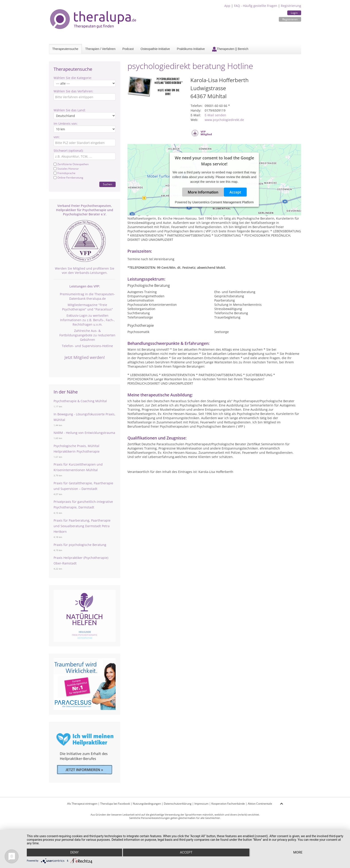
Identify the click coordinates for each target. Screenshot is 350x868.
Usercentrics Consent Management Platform (223, 202)
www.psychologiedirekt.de (224, 120)
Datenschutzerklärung (178, 804)
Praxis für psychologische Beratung (80, 545)
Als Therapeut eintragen (82, 804)
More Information (203, 192)
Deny (74, 853)
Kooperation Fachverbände (228, 804)
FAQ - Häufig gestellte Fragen (256, 6)
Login (294, 13)
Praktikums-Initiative (191, 49)
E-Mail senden (215, 115)
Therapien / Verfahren (100, 49)
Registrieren (290, 19)
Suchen (107, 184)
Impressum (201, 804)
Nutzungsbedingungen (147, 804)
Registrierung (291, 6)
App (227, 6)
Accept (235, 192)
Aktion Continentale (260, 804)
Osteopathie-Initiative (155, 49)
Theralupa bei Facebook (115, 804)
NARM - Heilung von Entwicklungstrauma (84, 433)
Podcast (128, 49)
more (298, 853)
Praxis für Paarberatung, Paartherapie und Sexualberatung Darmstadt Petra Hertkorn (82, 526)
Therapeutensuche (65, 49)
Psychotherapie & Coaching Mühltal (80, 401)
